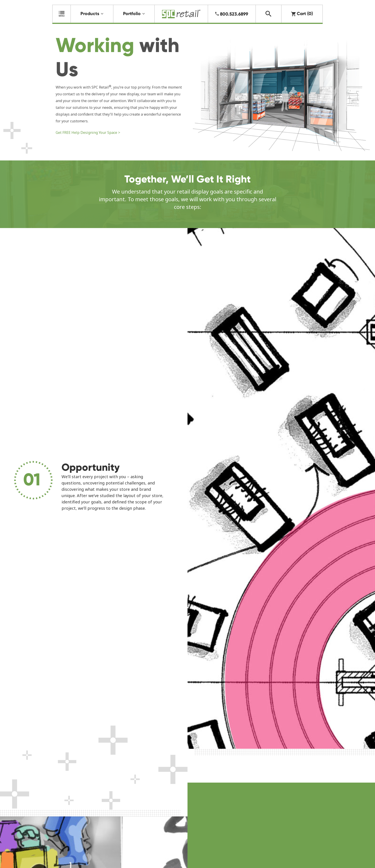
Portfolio (132, 14)
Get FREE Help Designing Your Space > (88, 132)
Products (90, 14)
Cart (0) (302, 14)
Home (181, 14)
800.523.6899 (234, 14)
